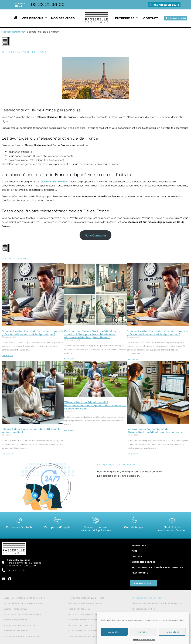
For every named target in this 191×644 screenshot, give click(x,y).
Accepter (114, 632)
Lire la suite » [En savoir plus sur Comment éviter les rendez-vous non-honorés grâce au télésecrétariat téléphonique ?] (8, 355)
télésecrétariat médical (54, 181)
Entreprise (127, 18)
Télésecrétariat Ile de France (147, 598)
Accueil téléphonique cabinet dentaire (24, 603)
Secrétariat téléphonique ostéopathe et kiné (91, 619)
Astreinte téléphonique (16, 609)
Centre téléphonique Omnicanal (20, 625)
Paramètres (172, 632)
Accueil (6, 31)
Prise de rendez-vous (79, 609)
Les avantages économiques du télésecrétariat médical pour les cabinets (154, 430)
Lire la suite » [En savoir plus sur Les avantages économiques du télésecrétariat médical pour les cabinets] (132, 454)
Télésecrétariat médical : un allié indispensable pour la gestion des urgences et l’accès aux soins (95, 405)
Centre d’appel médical (16, 619)
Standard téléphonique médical (84, 636)
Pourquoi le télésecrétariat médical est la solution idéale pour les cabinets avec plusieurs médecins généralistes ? (92, 334)
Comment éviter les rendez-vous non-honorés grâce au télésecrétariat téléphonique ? (33, 332)
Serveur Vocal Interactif (80, 625)
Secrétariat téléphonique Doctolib (85, 614)
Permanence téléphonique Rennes (85, 603)
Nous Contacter (95, 235)
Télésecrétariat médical (144, 609)
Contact (151, 18)
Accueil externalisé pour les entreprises (25, 598)
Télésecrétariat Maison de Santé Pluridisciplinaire (157, 603)
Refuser (143, 632)
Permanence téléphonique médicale (22, 636)
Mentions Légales (144, 562)
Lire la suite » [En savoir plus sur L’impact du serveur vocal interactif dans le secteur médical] (8, 454)
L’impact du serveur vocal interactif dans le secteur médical (31, 430)
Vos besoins (34, 18)
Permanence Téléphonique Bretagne (86, 598)
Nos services (65, 18)
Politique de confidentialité (144, 639)
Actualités (18, 31)
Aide (135, 551)
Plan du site (140, 573)
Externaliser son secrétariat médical (23, 614)
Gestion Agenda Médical (17, 630)
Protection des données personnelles (157, 567)
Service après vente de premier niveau (88, 630)
